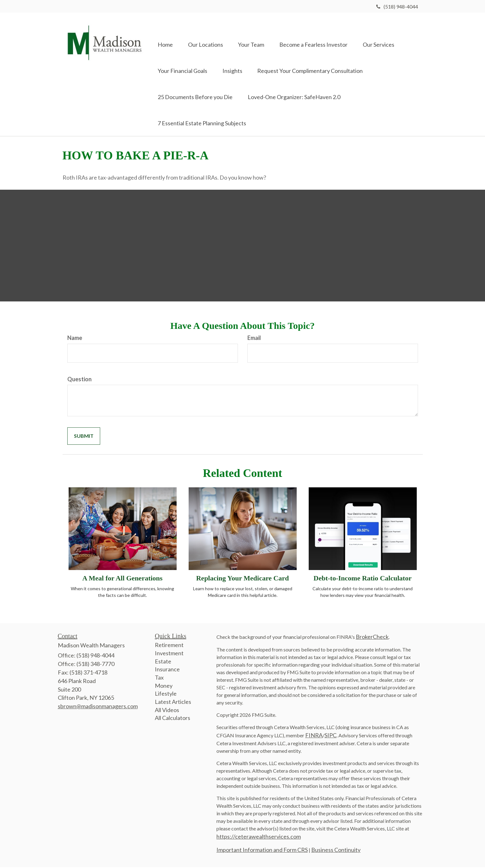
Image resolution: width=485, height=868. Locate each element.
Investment (169, 654)
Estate (163, 662)
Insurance (167, 670)
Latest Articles (173, 703)
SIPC (330, 736)
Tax (159, 679)
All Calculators (173, 719)
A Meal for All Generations (123, 579)
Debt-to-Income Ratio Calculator (362, 579)
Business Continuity (336, 851)
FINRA (314, 736)
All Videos (167, 711)
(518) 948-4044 (397, 6)
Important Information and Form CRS (262, 851)
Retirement (169, 646)
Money (164, 687)
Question (79, 380)
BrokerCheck (372, 638)
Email (254, 339)
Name (75, 339)
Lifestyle (166, 695)
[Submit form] (84, 437)
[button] (206, 35)
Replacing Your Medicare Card (243, 579)
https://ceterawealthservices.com (259, 838)
